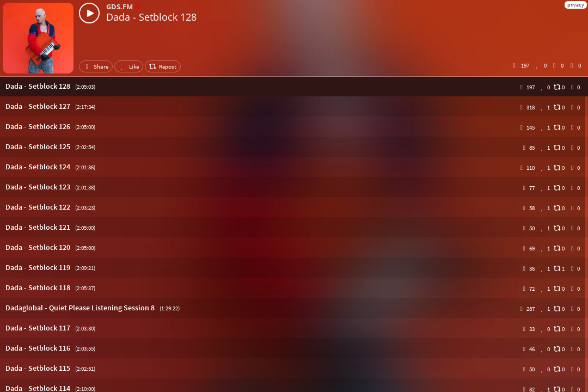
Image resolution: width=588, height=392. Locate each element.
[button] (294, 86)
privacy (576, 5)
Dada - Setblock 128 (151, 17)
